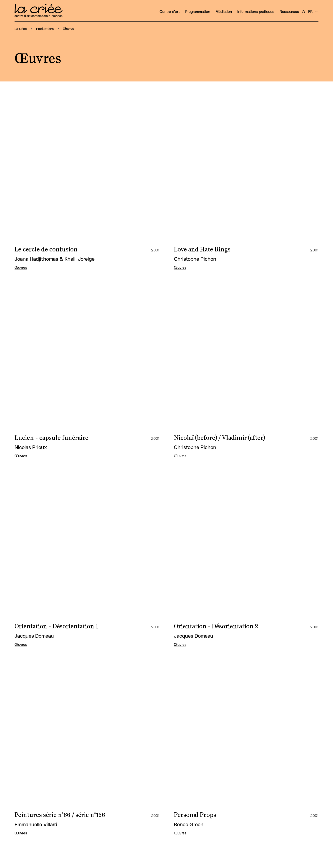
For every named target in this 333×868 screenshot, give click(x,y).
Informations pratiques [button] (256, 12)
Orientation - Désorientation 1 (56, 193)
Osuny (310, 820)
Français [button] (306, 827)
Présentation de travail (206, 554)
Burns (23, 642)
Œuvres (21, 123)
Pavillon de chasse (40, 686)
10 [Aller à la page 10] (157, 726)
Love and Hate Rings (202, 105)
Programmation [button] (198, 12)
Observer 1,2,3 (193, 510)
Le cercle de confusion (46, 105)
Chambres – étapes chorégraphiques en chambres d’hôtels (70, 462)
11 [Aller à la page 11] (167, 726)
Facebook (304, 763)
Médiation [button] (224, 12)
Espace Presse (306, 812)
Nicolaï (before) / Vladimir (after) (219, 149)
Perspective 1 (33, 282)
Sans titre (28, 326)
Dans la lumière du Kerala (51, 510)
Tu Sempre (30, 414)
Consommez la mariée (205, 458)
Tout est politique (39, 370)
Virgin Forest (33, 598)
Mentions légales (304, 797)
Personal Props (195, 237)
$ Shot (183, 414)
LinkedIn (305, 778)
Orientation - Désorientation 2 (216, 193)
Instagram (304, 771)
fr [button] (310, 12)
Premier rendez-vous (44, 554)
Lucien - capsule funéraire (51, 149)
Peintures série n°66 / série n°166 (60, 237)
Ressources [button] (289, 12)
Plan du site (309, 805)
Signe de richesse (198, 326)
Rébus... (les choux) (200, 282)
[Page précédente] (147, 726)
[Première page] (137, 726)
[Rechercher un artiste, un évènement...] (304, 12)
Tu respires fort (196, 370)
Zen (179, 598)
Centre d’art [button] (170, 12)
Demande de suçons (202, 642)
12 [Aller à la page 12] (177, 726)
